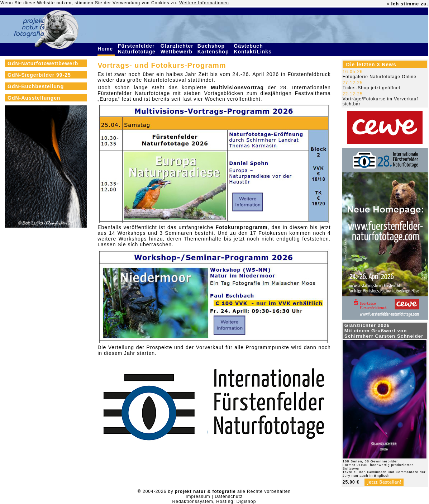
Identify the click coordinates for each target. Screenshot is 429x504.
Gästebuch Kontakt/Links (253, 49)
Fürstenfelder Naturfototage (138, 49)
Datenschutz (229, 496)
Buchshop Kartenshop (214, 49)
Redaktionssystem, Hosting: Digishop (214, 501)
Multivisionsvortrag (237, 87)
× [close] (388, 4)
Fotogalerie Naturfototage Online (380, 77)
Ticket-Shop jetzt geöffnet (371, 88)
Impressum (198, 496)
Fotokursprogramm (241, 227)
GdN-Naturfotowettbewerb (43, 63)
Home (106, 49)
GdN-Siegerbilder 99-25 (39, 75)
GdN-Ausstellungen (34, 98)
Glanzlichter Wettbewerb (177, 49)
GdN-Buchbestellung (36, 86)
